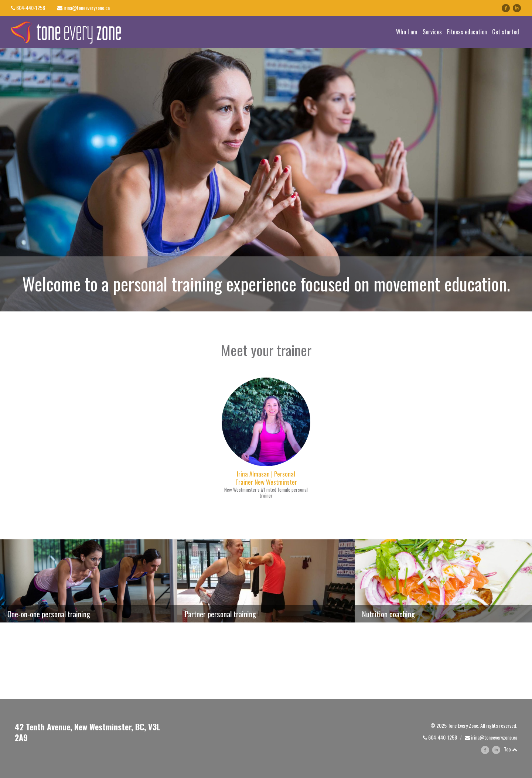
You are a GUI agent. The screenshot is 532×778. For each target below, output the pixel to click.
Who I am (407, 32)
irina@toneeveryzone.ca (87, 8)
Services (432, 32)
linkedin (521, 8)
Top (511, 749)
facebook (506, 8)
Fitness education (467, 32)
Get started (506, 32)
